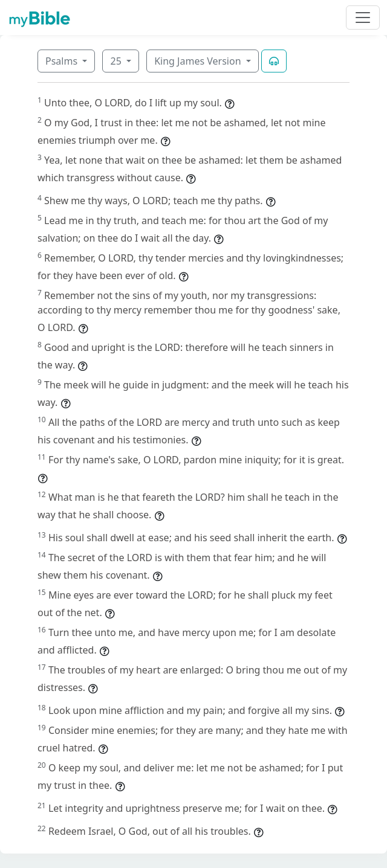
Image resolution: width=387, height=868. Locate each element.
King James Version (199, 61)
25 (117, 61)
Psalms (63, 61)
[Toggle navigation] (363, 18)
